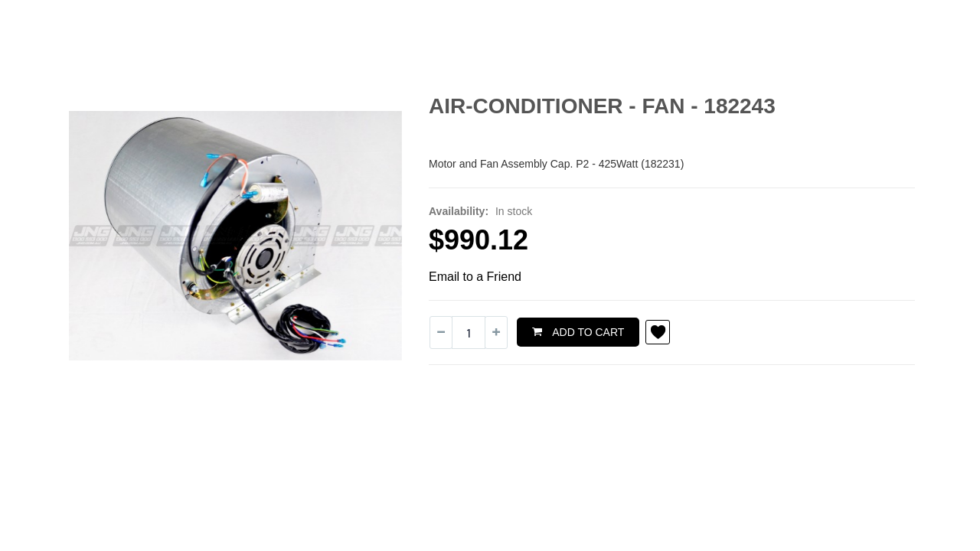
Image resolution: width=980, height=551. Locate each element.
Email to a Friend (475, 277)
